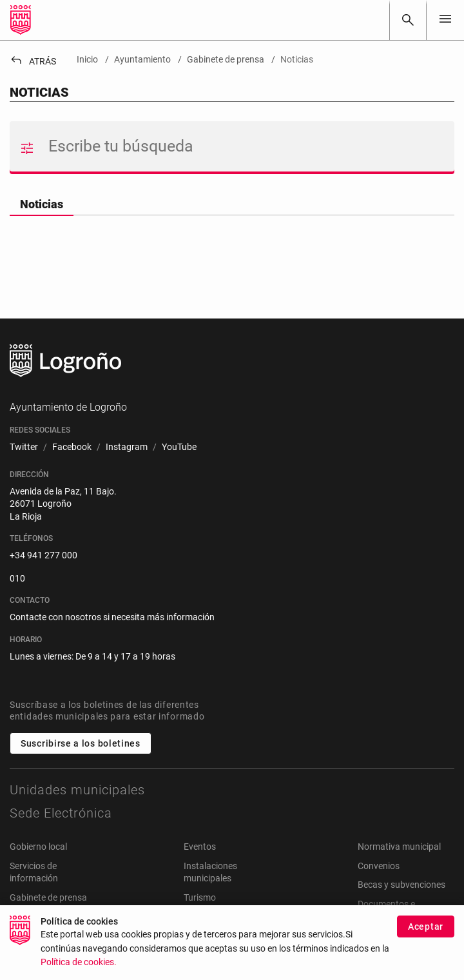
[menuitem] (24, 447)
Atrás (33, 61)
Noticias (42, 204)
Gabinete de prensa (48, 897)
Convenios (379, 866)
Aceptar (426, 934)
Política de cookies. (79, 970)
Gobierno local (38, 847)
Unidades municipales (77, 790)
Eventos (200, 847)
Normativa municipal (399, 847)
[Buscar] (408, 20)
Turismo (200, 897)
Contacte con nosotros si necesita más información (112, 617)
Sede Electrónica (61, 813)
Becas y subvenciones (401, 885)
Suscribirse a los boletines (81, 743)
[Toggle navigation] (445, 20)
